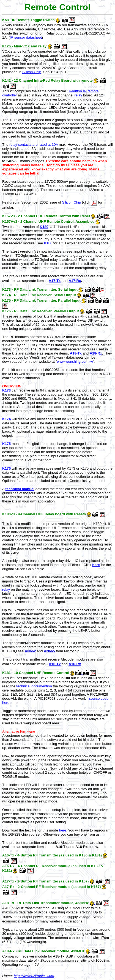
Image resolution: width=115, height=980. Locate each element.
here (96, 565)
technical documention (34, 686)
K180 (44, 227)
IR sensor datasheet (26, 37)
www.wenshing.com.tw (75, 362)
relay (78, 95)
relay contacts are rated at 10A (34, 145)
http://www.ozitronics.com (34, 976)
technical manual (20, 489)
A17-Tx (55, 281)
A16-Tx (55, 664)
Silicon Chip (32, 72)
